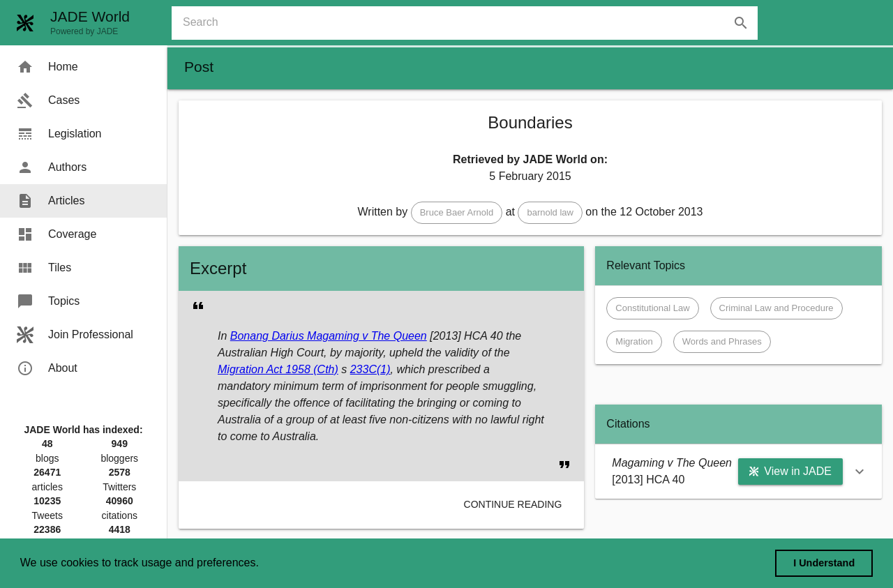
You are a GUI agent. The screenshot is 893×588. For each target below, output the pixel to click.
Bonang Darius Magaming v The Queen (329, 336)
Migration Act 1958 (264, 369)
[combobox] (470, 23)
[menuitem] (83, 67)
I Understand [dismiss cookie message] (824, 563)
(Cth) (324, 369)
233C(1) (370, 369)
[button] (457, 213)
